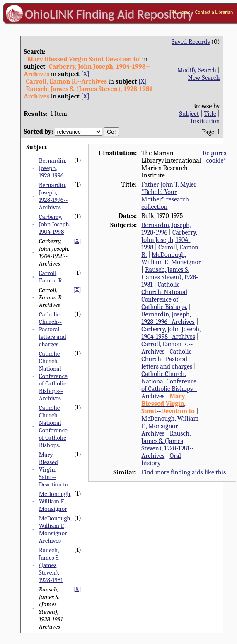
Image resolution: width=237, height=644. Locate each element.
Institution (205, 121)
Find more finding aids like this (184, 472)
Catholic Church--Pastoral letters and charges (53, 329)
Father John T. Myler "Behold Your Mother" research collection (169, 196)
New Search (204, 78)
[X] (85, 74)
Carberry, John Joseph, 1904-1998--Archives (171, 333)
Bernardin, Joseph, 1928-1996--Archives (53, 196)
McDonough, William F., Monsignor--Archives (55, 529)
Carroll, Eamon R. (51, 277)
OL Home (181, 12)
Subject (189, 114)
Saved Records (191, 42)
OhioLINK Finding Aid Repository (109, 14)
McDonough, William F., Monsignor (55, 501)
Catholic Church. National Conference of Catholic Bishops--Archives (53, 376)
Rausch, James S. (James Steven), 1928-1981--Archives (167, 445)
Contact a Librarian (214, 12)
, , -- (168, 404)
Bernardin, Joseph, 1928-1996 (53, 168)
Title (210, 114)
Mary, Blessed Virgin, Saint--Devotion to (54, 469)
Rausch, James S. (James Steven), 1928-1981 (51, 565)
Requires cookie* (214, 157)
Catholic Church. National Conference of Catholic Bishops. (53, 426)
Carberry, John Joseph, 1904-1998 (55, 224)
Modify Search (197, 70)
